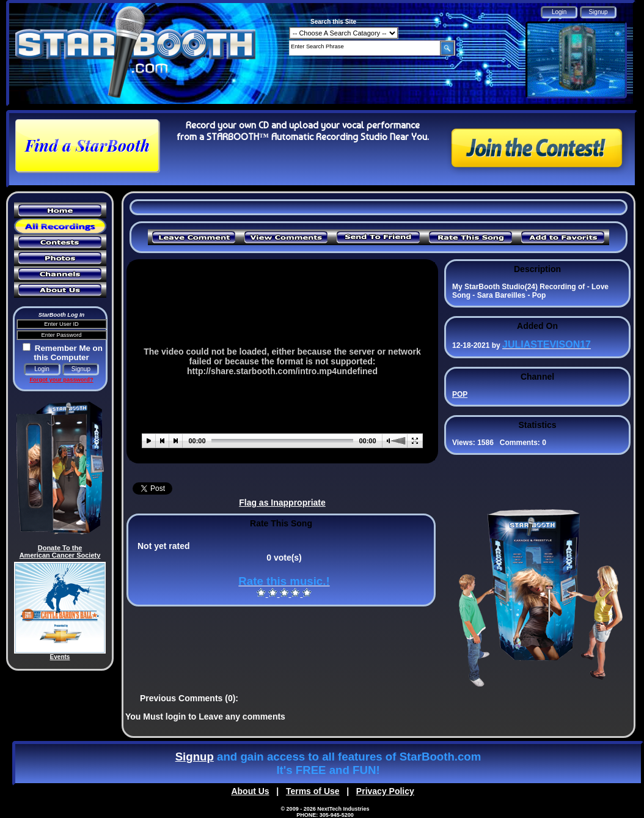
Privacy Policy (385, 791)
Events (60, 657)
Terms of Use (313, 791)
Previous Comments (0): (189, 698)
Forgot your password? (61, 380)
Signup (195, 757)
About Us (250, 791)
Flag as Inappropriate (282, 503)
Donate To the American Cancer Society (60, 551)
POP (460, 394)
